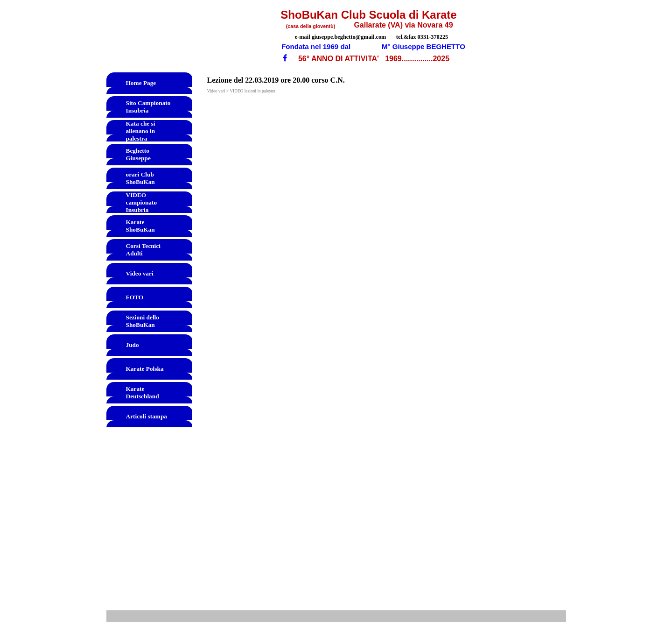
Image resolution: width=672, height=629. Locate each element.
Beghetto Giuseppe (138, 154)
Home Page (141, 83)
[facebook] (285, 58)
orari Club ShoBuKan (140, 178)
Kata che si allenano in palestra (141, 131)
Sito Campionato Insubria (148, 107)
